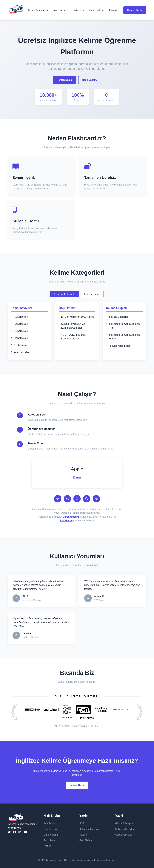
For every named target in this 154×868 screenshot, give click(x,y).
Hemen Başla (135, 10)
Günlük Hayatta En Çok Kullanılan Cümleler (74, 326)
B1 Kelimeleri (21, 331)
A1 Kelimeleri (21, 317)
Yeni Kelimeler (21, 352)
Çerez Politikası (124, 835)
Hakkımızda (78, 10)
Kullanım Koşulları (125, 829)
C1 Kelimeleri (21, 345)
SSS (82, 824)
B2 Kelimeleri (21, 338)
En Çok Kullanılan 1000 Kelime (78, 317)
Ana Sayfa (49, 824)
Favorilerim (115, 10)
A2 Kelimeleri (21, 324)
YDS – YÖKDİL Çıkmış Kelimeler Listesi (73, 337)
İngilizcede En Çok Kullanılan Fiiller (124, 326)
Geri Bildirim (86, 841)
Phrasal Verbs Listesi (120, 346)
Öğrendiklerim (97, 10)
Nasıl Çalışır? (60, 10)
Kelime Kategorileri (38, 10)
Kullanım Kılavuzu (89, 829)
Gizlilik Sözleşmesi (125, 824)
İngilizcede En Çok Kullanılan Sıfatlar (124, 337)
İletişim (83, 835)
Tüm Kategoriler (52, 829)
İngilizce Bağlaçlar (118, 317)
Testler (47, 846)
